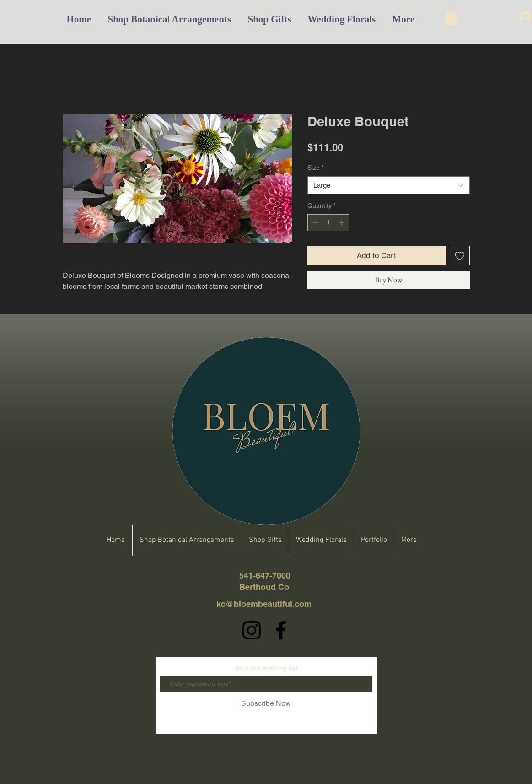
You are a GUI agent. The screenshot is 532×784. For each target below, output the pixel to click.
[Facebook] (281, 630)
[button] (451, 17)
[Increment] (342, 223)
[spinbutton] (328, 223)
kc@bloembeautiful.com (264, 604)
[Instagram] (252, 630)
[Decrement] (314, 223)
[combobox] (389, 185)
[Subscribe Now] (266, 704)
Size (316, 168)
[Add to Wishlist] (460, 256)
